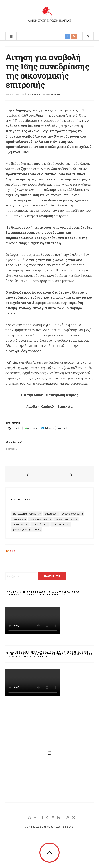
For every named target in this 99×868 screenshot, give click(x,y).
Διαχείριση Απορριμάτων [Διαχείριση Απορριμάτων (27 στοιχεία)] (27, 514)
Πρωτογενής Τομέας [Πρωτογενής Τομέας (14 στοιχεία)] (66, 519)
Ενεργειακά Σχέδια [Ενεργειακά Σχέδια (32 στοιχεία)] (72, 514)
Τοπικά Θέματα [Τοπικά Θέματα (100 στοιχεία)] (40, 524)
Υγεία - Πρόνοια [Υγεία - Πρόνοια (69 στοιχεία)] (61, 524)
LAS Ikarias (50, 817)
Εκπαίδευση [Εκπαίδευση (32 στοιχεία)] (51, 514)
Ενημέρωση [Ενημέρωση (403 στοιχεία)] (19, 519)
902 (13, 551)
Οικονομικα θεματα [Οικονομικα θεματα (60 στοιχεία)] (40, 519)
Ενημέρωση (53, 94)
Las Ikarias (33, 94)
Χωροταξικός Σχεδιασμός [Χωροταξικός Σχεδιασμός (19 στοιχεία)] (27, 529)
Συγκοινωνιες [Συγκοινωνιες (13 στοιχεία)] (20, 524)
